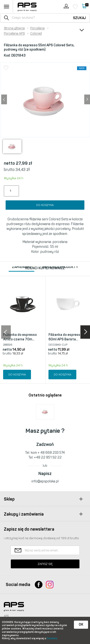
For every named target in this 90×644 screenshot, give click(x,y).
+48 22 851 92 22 (48, 457)
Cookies (52, 638)
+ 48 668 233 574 (51, 453)
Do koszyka (45, 205)
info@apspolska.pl (45, 481)
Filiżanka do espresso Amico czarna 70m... (20, 337)
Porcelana (37, 28)
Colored (36, 33)
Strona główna (14, 28)
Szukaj (79, 18)
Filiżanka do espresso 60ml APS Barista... (65, 337)
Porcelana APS (14, 33)
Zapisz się (45, 564)
